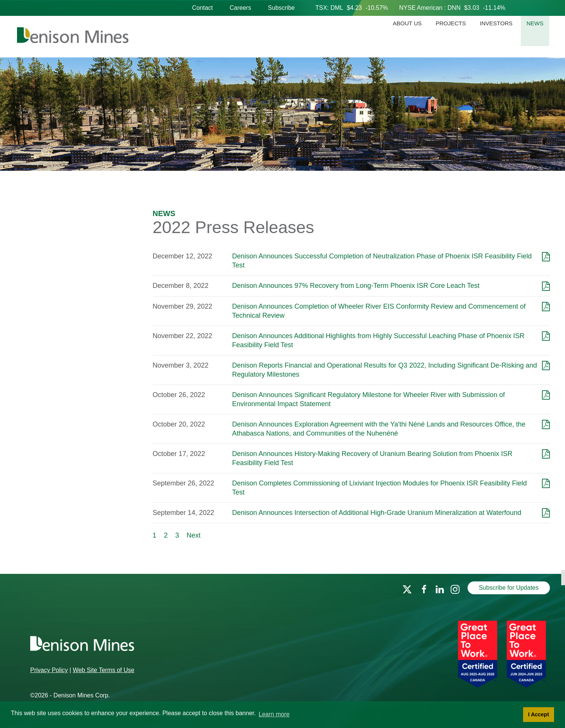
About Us (407, 23)
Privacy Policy (49, 670)
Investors (496, 23)
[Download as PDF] (546, 256)
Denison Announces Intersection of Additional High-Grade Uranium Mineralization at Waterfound (377, 513)
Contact (202, 8)
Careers (240, 8)
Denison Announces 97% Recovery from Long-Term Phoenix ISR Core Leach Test (356, 286)
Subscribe (281, 8)
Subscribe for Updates (509, 588)
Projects (451, 23)
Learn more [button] (274, 714)
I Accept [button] (538, 714)
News (535, 23)
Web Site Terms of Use (104, 670)
